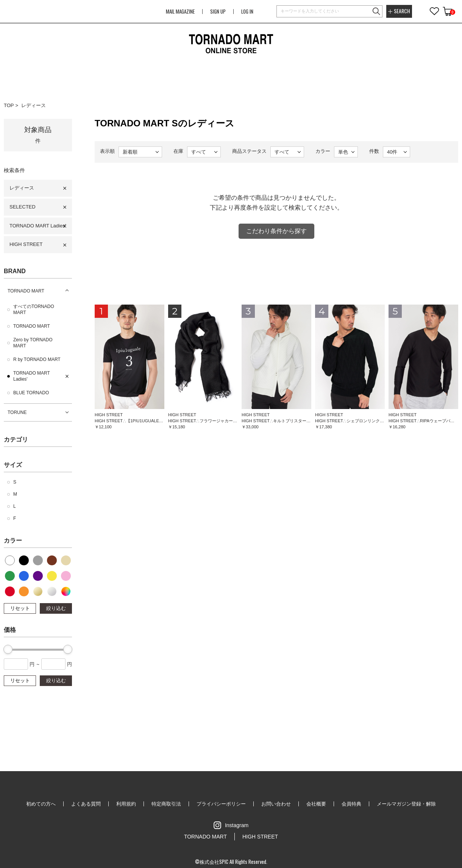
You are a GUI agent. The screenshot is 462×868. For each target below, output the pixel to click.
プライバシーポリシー (221, 804)
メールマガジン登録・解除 (406, 804)
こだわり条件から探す (276, 231)
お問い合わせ (276, 804)
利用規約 (126, 804)
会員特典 (351, 804)
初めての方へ (41, 804)
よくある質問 (86, 804)
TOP (9, 105)
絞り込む (56, 608)
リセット (20, 608)
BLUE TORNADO (31, 393)
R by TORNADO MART (37, 359)
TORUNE (17, 412)
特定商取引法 (166, 804)
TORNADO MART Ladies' (38, 226)
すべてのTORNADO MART (34, 310)
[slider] (8, 649)
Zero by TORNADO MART (33, 343)
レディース (34, 105)
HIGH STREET (26, 244)
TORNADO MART (26, 291)
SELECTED (23, 207)
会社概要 (316, 804)
